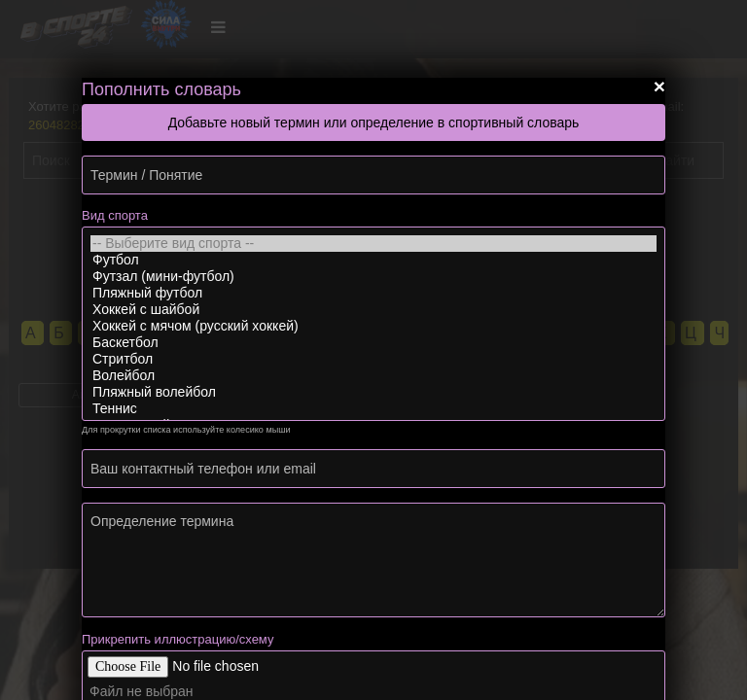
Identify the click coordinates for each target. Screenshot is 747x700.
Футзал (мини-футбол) (373, 277)
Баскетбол (373, 343)
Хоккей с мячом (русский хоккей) (373, 326)
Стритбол (373, 359)
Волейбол (373, 376)
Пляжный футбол (373, 293)
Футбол (373, 260)
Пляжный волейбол (373, 392)
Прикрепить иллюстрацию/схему (178, 639)
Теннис (373, 409)
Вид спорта (115, 215)
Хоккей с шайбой (373, 310)
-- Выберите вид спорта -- (373, 244)
